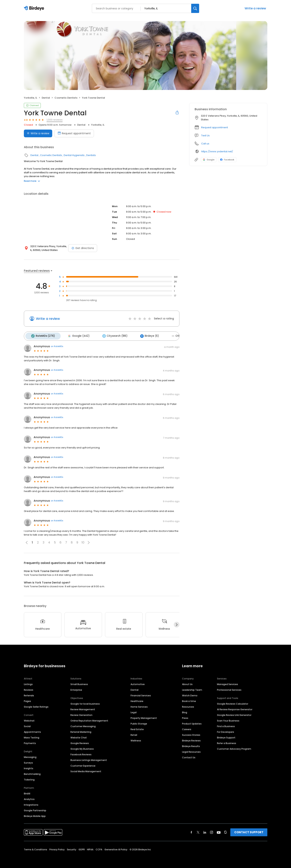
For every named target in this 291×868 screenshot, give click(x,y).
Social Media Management (86, 770)
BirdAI (27, 792)
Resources (188, 705)
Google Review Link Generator (234, 714)
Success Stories (191, 734)
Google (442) (76, 335)
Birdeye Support (226, 736)
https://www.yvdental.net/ (217, 151)
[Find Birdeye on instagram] (212, 831)
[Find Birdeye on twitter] (198, 831)
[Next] (177, 623)
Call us (205, 144)
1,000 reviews (55, 120)
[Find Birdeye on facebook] (191, 831)
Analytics (29, 798)
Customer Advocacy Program (234, 748)
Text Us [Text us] (205, 135)
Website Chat (79, 736)
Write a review (255, 8)
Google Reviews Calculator (233, 702)
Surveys (28, 761)
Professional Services (229, 689)
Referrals (29, 694)
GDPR (82, 848)
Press (185, 717)
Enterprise (76, 689)
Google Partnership (35, 809)
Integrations (31, 803)
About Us (187, 683)
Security (72, 848)
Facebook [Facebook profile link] (227, 160)
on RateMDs (57, 345)
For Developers (226, 731)
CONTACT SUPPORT (249, 831)
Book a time (189, 700)
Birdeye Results (191, 745)
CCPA (99, 848)
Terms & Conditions (36, 848)
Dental (46, 98)
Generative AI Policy (116, 848)
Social (27, 725)
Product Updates (192, 722)
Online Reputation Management (89, 719)
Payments (30, 742)
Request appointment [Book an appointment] (74, 133)
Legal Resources (191, 751)
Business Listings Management (89, 759)
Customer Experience (83, 764)
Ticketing (29, 778)
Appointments (32, 731)
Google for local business (85, 702)
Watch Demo (190, 694)
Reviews (29, 689)
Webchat (29, 719)
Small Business (79, 683)
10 (83, 541)
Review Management (83, 708)
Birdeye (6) (143, 335)
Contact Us (189, 756)
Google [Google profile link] (209, 160)
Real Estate (137, 728)
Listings (28, 683)
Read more (32, 181)
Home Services (139, 705)
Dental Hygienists (74, 155)
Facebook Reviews (81, 753)
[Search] (195, 8)
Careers (187, 728)
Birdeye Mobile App (35, 815)
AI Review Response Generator (235, 708)
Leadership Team (192, 689)
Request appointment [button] (215, 127)
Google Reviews (80, 742)
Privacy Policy (57, 848)
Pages (27, 700)
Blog (185, 711)
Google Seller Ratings (36, 705)
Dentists (91, 155)
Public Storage (139, 722)
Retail (134, 734)
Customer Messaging (83, 725)
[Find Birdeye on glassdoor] (225, 831)
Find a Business (226, 725)
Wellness (136, 739)
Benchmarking (32, 773)
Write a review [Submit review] (38, 133)
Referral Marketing (81, 731)
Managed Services (228, 683)
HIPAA (90, 848)
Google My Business (82, 748)
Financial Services (141, 694)
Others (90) (172, 335)
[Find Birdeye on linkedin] (205, 831)
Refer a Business (227, 742)
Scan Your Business (228, 719)
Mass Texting (32, 736)
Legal (134, 711)
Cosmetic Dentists (66, 98)
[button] (89, 541)
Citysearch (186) (110, 335)
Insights (29, 767)
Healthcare (137, 700)
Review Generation (81, 714)
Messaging (30, 756)
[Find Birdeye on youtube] (219, 831)
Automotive (138, 683)
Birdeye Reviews (191, 739)
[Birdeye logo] (35, 8)
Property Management (144, 717)
